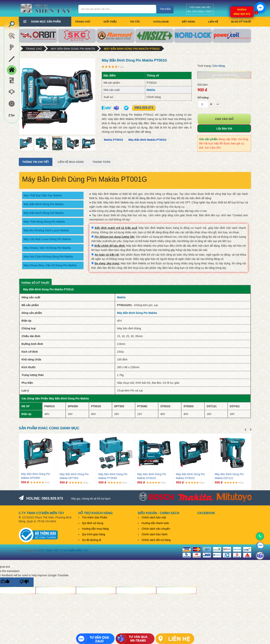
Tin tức (135, 22)
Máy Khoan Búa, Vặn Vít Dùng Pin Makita (50, 265)
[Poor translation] (24, 582)
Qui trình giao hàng (94, 534)
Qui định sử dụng (93, 523)
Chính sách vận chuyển (156, 529)
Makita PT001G (114, 140)
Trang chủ (83, 22)
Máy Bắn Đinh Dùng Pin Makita (73, 49)
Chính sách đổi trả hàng (156, 540)
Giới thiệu (110, 22)
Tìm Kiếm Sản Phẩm (95, 517)
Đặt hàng (189, 22)
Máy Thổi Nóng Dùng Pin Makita (44, 222)
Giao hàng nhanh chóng (224, 75)
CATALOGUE (161, 22)
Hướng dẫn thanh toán (155, 523)
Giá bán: (203, 85)
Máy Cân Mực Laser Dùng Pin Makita (47, 239)
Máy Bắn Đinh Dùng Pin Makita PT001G (132, 49)
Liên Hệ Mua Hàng (71, 162)
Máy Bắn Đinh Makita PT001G (147, 140)
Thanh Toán (101, 162)
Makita (151, 90)
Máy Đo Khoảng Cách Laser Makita (46, 230)
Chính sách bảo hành (155, 534)
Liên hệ (213, 22)
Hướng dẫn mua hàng (95, 529)
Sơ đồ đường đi (92, 540)
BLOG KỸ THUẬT (241, 22)
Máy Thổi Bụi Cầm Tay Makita (43, 195)
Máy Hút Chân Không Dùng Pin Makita (48, 257)
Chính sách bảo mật (154, 517)
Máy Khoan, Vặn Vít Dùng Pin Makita (47, 248)
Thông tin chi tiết (36, 162)
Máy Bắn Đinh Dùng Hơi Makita (44, 213)
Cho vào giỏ (224, 119)
